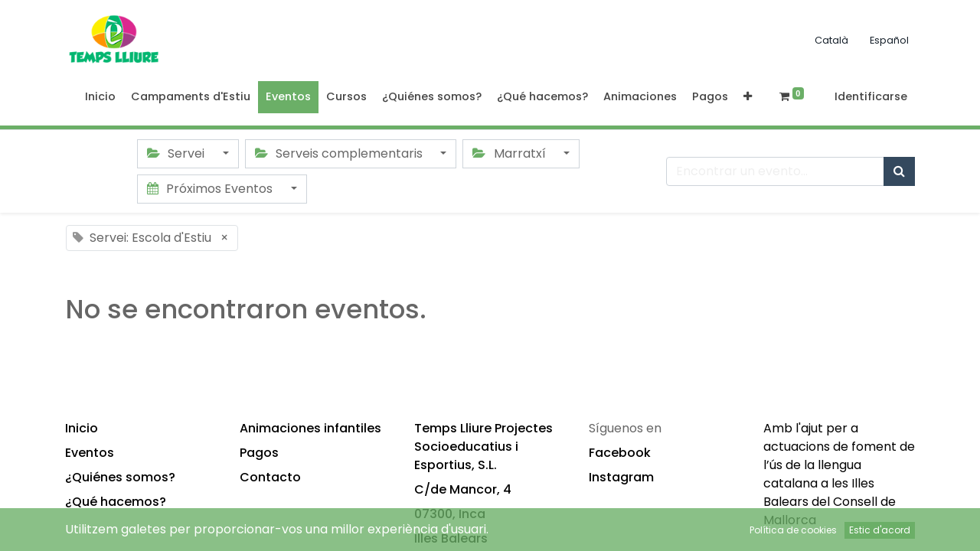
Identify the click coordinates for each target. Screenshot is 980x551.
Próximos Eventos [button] (211, 189)
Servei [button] (177, 153)
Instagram (621, 477)
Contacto (270, 477)
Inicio (82, 428)
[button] (748, 97)
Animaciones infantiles (310, 428)
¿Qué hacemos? (116, 502)
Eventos (90, 453)
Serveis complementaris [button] (340, 153)
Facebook (620, 453)
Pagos (259, 453)
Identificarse (871, 96)
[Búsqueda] (899, 171)
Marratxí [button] (510, 153)
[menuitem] (100, 97)
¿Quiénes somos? (120, 477)
